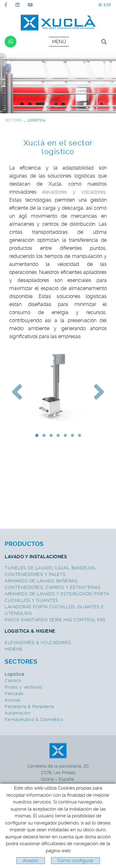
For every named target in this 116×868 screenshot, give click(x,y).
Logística (15, 674)
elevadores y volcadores (74, 192)
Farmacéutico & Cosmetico (34, 719)
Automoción (17, 713)
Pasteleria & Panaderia (29, 707)
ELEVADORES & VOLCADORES (38, 643)
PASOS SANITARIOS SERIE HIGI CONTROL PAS (55, 620)
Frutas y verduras (24, 687)
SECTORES (14, 120)
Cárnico (13, 681)
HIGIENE (14, 649)
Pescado (14, 694)
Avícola (13, 700)
